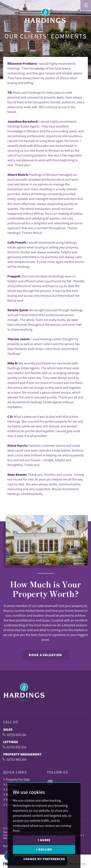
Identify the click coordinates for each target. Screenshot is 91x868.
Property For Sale (16, 779)
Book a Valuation (45, 655)
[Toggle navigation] (86, 5)
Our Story (11, 789)
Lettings (10, 784)
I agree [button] (44, 849)
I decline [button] (44, 858)
